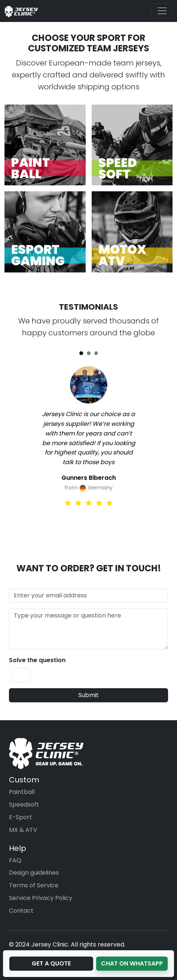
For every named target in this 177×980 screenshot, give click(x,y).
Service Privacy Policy (41, 898)
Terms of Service (34, 885)
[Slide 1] (81, 353)
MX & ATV (23, 830)
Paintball (22, 792)
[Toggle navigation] (162, 11)
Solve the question (37, 660)
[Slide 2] (89, 353)
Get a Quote (51, 963)
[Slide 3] (96, 353)
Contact (21, 911)
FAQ (15, 860)
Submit (88, 695)
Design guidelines (34, 873)
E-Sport (20, 817)
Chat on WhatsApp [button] (132, 963)
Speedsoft (24, 805)
